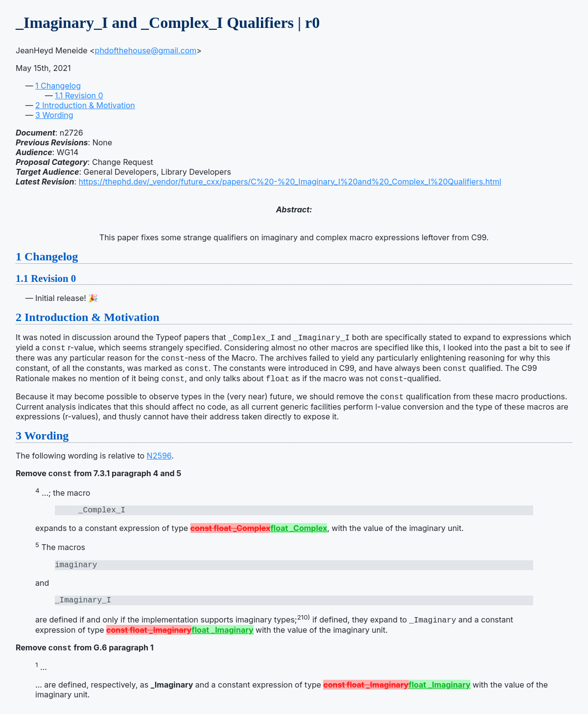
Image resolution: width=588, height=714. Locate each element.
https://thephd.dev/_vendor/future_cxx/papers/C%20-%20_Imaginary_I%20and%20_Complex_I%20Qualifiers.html (290, 182)
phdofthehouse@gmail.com (146, 50)
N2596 (159, 459)
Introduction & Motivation (85, 105)
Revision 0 (79, 95)
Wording (54, 115)
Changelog (58, 86)
